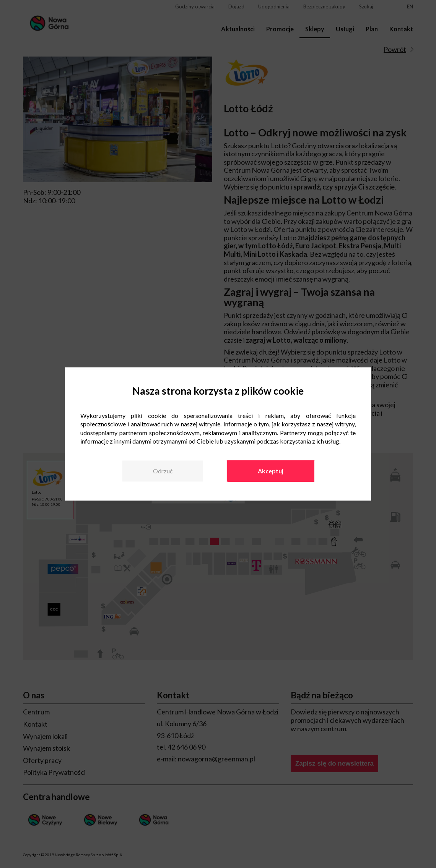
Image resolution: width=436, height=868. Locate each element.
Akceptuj (271, 471)
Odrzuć (163, 471)
